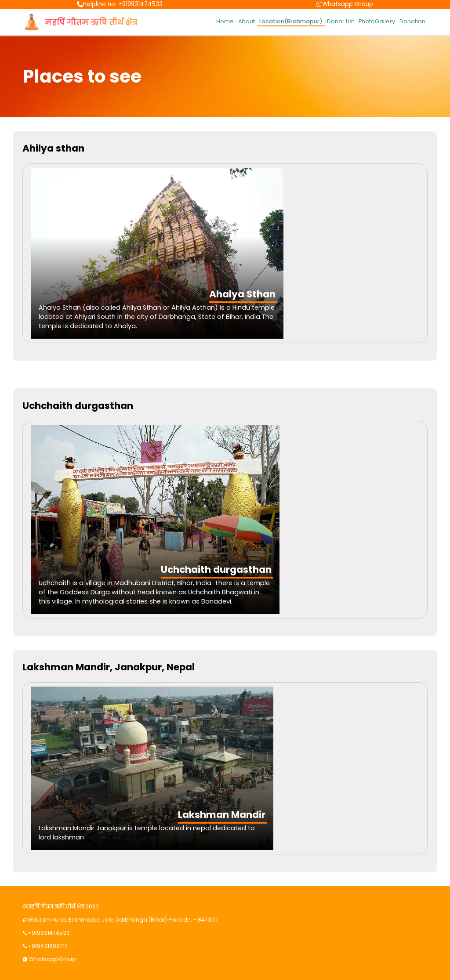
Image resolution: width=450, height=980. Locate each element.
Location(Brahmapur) (291, 21)
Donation (412, 21)
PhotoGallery (377, 21)
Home (225, 21)
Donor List (341, 21)
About (247, 21)
